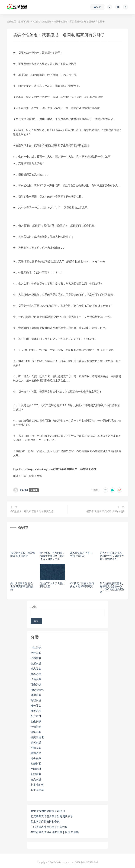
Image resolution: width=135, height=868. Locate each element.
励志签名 (36, 669)
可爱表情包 (37, 690)
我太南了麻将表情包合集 (45, 821)
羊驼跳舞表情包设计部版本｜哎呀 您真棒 (55, 832)
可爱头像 (36, 684)
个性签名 (36, 21)
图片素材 (36, 716)
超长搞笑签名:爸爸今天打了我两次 (81, 554)
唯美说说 (36, 711)
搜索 (33, 607)
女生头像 (36, 721)
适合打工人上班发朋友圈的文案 (52, 585)
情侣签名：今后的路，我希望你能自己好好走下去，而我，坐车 (52, 556)
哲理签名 (36, 695)
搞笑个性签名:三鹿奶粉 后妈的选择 (106, 511)
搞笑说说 (36, 742)
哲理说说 (36, 700)
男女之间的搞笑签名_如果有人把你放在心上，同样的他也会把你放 (112, 588)
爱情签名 (36, 748)
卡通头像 (36, 679)
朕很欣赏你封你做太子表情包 (48, 811)
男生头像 (36, 758)
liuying (24, 490)
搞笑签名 (47, 21)
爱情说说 (36, 753)
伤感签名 (36, 658)
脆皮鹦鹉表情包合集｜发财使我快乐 (52, 816)
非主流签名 (37, 785)
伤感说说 (36, 663)
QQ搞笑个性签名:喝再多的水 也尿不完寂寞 (82, 585)
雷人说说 (36, 779)
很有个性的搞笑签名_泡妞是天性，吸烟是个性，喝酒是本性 (112, 556)
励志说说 (36, 674)
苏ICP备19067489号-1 (86, 862)
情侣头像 (36, 727)
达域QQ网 (24, 21)
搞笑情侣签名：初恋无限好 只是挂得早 (22, 554)
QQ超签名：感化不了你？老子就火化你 (32, 511)
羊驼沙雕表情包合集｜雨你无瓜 (49, 827)
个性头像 (36, 647)
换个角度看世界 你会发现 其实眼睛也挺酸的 (22, 586)
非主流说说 (37, 790)
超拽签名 (36, 774)
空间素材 (36, 769)
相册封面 (36, 763)
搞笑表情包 (37, 737)
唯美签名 (36, 705)
